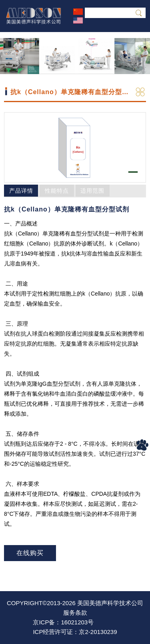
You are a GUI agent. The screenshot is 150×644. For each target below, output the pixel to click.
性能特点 (57, 191)
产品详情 (21, 191)
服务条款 (75, 613)
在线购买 (30, 553)
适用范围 (92, 191)
